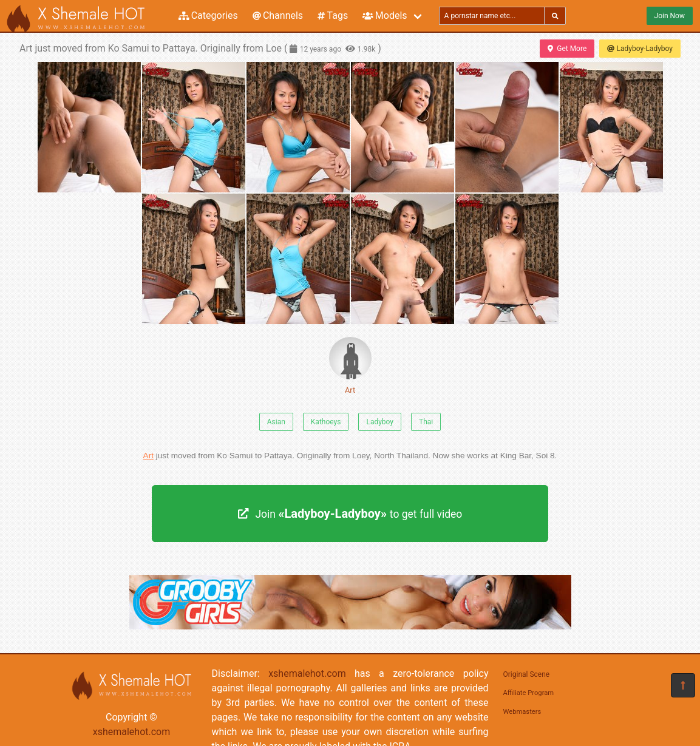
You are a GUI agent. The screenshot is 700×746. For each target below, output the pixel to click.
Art (350, 366)
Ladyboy (380, 422)
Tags (333, 15)
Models (385, 15)
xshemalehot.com (132, 732)
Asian (276, 422)
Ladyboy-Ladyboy (640, 49)
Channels (278, 15)
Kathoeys (326, 422)
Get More (567, 49)
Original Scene (527, 674)
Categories (208, 15)
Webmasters (522, 712)
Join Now (670, 16)
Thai (426, 422)
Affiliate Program (529, 693)
